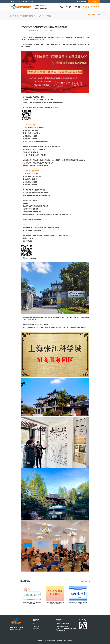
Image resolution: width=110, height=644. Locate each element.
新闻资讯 (77, 7)
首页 (61, 7)
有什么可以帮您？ (82, 2)
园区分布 (69, 7)
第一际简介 (83, 620)
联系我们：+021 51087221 (91, 7)
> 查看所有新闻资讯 (85, 581)
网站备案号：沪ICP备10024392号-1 (46, 640)
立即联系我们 (94, 2)
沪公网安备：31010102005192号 (64, 640)
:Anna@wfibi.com (19, 2)
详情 (99, 14)
